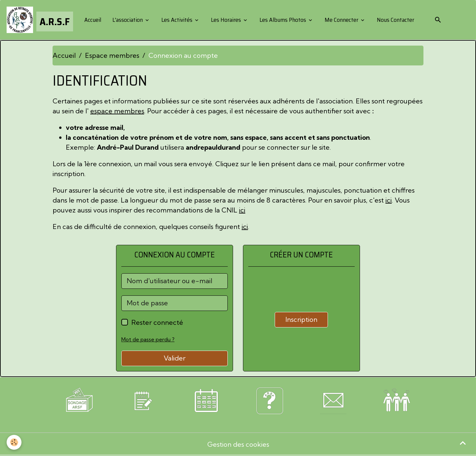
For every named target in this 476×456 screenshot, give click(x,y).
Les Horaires (226, 20)
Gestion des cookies (238, 444)
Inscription (301, 319)
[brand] (40, 20)
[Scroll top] (463, 443)
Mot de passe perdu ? (148, 339)
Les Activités (177, 20)
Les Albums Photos (283, 20)
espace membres (117, 111)
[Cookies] (14, 442)
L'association (128, 20)
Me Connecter (341, 20)
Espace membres (112, 55)
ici (389, 200)
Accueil (92, 20)
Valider (175, 358)
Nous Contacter (395, 20)
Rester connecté (157, 322)
